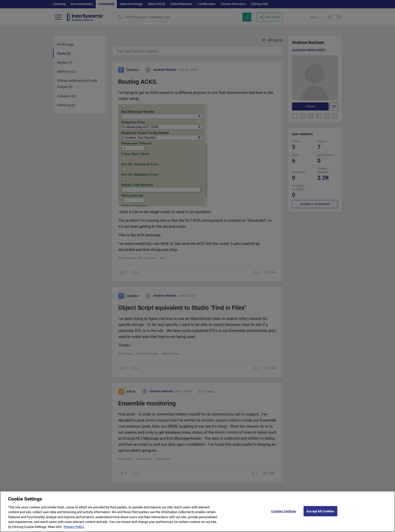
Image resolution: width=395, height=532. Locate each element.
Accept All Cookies (320, 515)
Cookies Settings (284, 515)
